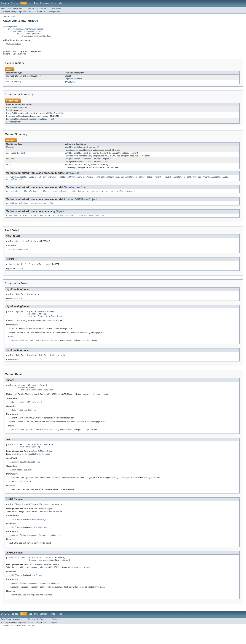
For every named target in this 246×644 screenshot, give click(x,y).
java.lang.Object (10, 27)
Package (15, 3)
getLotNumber (13, 196)
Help (60, 3)
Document (84, 150)
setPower (191, 181)
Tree (36, 3)
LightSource (20, 55)
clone (9, 221)
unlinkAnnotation (15, 183)
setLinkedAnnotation (174, 181)
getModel (45, 196)
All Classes (56, 8)
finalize (28, 221)
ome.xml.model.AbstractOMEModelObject (26, 29)
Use (30, 3)
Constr (24, 12)
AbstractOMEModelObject (80, 204)
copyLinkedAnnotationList (20, 181)
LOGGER (68, 77)
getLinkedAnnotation (70, 181)
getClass (39, 221)
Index (54, 3)
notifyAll (70, 221)
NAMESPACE (70, 83)
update (68, 168)
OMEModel (51, 115)
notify (60, 221)
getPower (88, 181)
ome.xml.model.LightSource (29, 34)
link (67, 162)
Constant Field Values (19, 255)
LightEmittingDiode (16, 109)
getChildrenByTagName (17, 208)
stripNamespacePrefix (42, 208)
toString (82, 221)
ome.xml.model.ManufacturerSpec (27, 31)
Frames (31, 8)
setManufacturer (95, 196)
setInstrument (154, 181)
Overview (5, 3)
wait (91, 221)
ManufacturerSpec (75, 191)
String (17, 83)
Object (60, 216)
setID (142, 181)
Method (30, 12)
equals (17, 221)
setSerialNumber (125, 196)
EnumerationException (50, 324)
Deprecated (45, 3)
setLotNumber (78, 196)
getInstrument (50, 181)
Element (31, 115)
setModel (110, 196)
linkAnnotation (129, 181)
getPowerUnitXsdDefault (107, 181)
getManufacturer (30, 196)
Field (18, 12)
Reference (75, 162)
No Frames (41, 8)
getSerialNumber (60, 196)
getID (38, 181)
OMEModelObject (14, 44)
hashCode (50, 221)
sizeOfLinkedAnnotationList (213, 181)
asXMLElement (71, 150)
